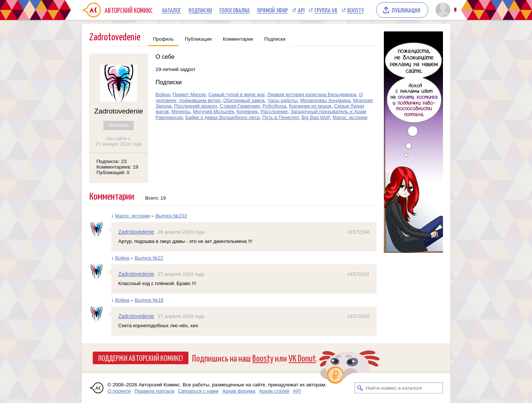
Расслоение (274, 111)
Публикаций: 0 (113, 172)
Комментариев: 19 (117, 167)
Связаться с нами (198, 391)
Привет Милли (189, 94)
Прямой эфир (272, 10)
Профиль (163, 39)
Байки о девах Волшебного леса (223, 117)
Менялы (181, 111)
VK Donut (302, 358)
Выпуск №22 (149, 258)
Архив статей (274, 391)
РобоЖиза (274, 106)
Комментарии (238, 39)
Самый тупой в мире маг (236, 94)
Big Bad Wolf (316, 117)
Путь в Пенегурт (281, 117)
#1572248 (359, 232)
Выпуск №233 (171, 216)
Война (163, 94)
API (301, 10)
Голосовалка (235, 10)
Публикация (406, 10)
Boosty (356, 10)
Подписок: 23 (111, 161)
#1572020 (359, 316)
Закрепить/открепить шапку (456, 10)
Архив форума (239, 391)
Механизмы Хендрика (325, 100)
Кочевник (247, 111)
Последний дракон (196, 106)
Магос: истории (350, 117)
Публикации (198, 39)
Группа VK (326, 10)
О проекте (119, 391)
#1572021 (359, 274)
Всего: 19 (156, 198)
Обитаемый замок (244, 100)
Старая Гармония (240, 106)
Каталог (172, 10)
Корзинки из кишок (310, 106)
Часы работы (283, 100)
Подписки (200, 10)
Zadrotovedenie (136, 232)
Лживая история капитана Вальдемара (312, 94)
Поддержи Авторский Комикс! (141, 358)
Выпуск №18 (149, 300)
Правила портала (154, 391)
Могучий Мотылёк (213, 111)
